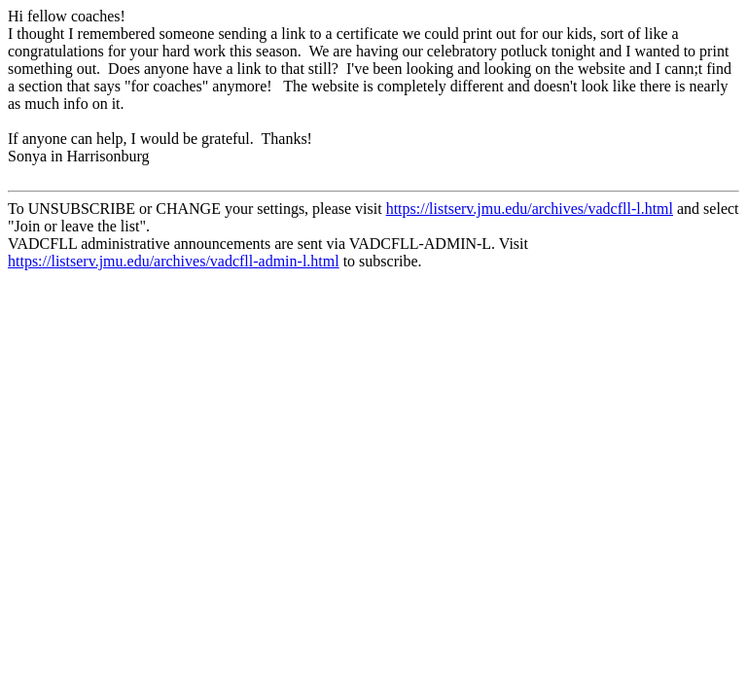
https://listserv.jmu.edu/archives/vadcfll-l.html (530, 209)
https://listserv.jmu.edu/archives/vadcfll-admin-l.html (174, 261)
